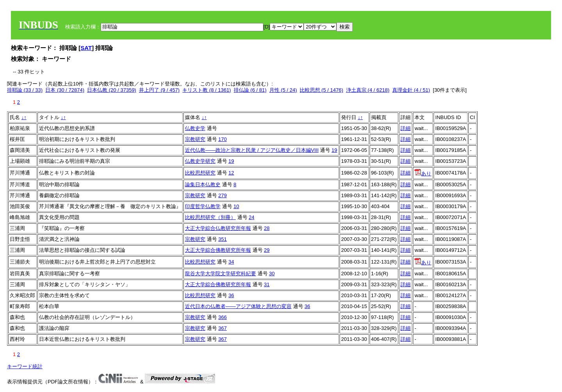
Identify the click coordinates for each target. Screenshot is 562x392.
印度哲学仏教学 (203, 206)
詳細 (405, 128)
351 (222, 239)
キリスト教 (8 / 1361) (206, 90)
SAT (86, 48)
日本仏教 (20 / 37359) (112, 90)
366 (222, 317)
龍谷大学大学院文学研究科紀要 (221, 274)
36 (231, 295)
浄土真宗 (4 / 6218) (368, 90)
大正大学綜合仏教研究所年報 (218, 228)
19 (334, 150)
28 (267, 228)
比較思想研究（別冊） (210, 217)
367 (222, 328)
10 (236, 206)
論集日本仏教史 (203, 184)
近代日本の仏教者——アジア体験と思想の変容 (238, 306)
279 (222, 195)
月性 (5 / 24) (283, 90)
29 (267, 250)
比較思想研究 (200, 173)
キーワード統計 (25, 366)
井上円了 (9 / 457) (159, 90)
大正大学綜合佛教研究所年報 (218, 250)
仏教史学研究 (200, 161)
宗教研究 (195, 139)
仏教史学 (195, 128)
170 (222, 139)
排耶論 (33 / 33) (25, 90)
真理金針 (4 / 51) (411, 90)
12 (231, 173)
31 (267, 284)
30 (272, 274)
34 (231, 262)
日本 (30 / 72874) (65, 90)
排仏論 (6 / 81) (250, 90)
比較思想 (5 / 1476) (321, 90)
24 (251, 217)
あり (423, 174)
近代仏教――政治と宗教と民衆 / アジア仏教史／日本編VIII (252, 150)
